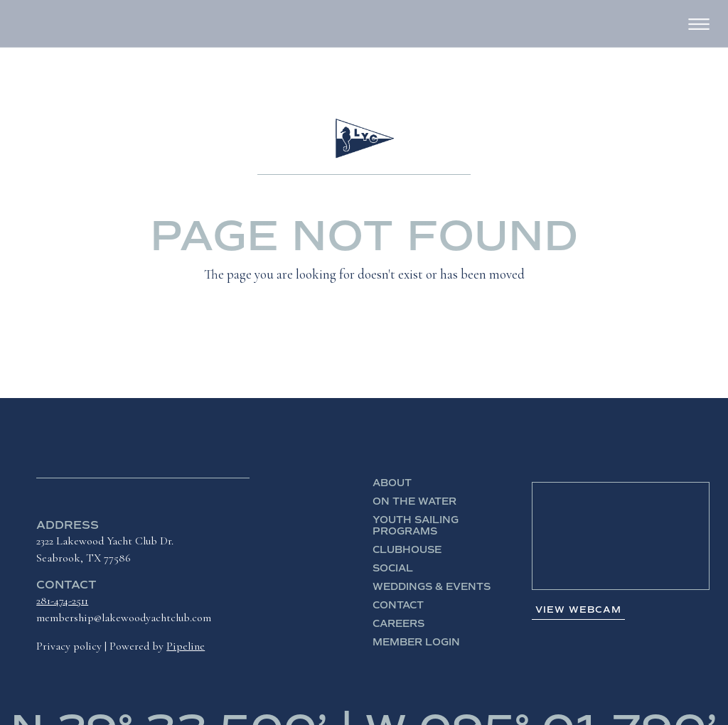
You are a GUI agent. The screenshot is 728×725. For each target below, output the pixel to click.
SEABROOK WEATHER (621, 536)
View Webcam (578, 610)
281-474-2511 (62, 601)
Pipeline (186, 646)
